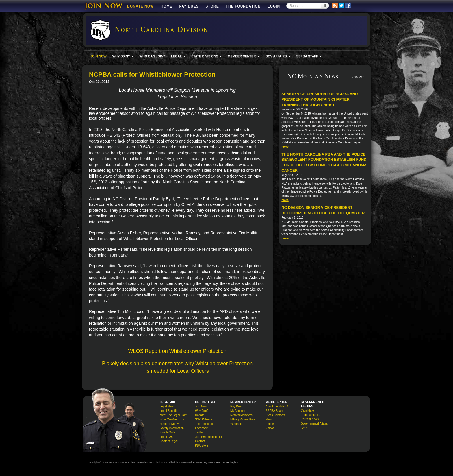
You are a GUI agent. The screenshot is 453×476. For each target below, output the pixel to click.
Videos (270, 428)
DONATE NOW (140, 6)
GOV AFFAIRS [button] (278, 56)
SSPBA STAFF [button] (309, 56)
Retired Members (241, 415)
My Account (238, 411)
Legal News (167, 406)
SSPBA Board (274, 411)
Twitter (199, 432)
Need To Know (169, 424)
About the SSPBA (277, 406)
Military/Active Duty (243, 419)
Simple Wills (168, 432)
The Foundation (243, 6)
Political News (310, 419)
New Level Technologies (223, 462)
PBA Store (202, 445)
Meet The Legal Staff (173, 415)
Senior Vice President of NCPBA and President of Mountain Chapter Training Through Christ (320, 99)
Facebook (201, 428)
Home (166, 6)
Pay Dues (189, 6)
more (285, 147)
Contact (200, 441)
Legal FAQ (167, 437)
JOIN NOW (99, 56)
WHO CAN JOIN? (152, 56)
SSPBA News (204, 419)
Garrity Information (172, 428)
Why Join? (202, 411)
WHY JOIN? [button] (123, 56)
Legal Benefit (168, 411)
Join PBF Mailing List (208, 437)
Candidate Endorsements (310, 413)
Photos (270, 424)
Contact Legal (169, 441)
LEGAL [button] (178, 56)
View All (358, 77)
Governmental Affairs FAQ (314, 426)
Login (274, 6)
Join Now (201, 406)
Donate (200, 415)
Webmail (236, 424)
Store (212, 6)
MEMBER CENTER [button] (244, 56)
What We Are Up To (172, 419)
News (269, 419)
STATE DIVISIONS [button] (207, 56)
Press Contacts (275, 415)
